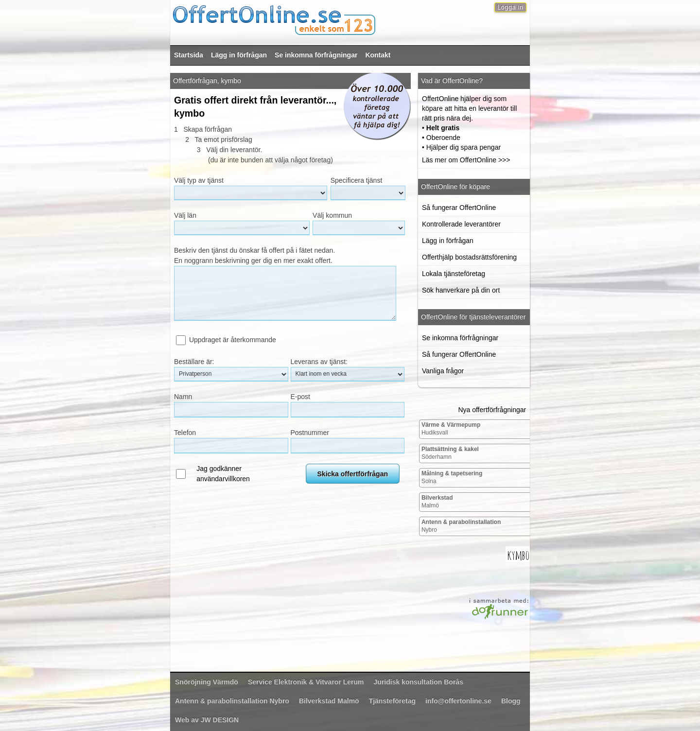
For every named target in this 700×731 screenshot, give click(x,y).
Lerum (306, 682)
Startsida (189, 55)
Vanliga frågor (443, 371)
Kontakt (378, 55)
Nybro (461, 526)
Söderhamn (450, 453)
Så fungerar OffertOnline (459, 208)
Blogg (511, 701)
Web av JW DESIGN (207, 720)
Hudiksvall (451, 429)
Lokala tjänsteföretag (454, 274)
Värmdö (207, 682)
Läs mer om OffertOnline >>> (466, 160)
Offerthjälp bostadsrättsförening (469, 257)
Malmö (437, 502)
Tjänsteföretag (392, 701)
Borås (419, 682)
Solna (452, 477)
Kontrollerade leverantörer (461, 224)
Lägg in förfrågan (239, 55)
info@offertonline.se (458, 701)
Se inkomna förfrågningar (316, 55)
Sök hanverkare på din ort (461, 290)
